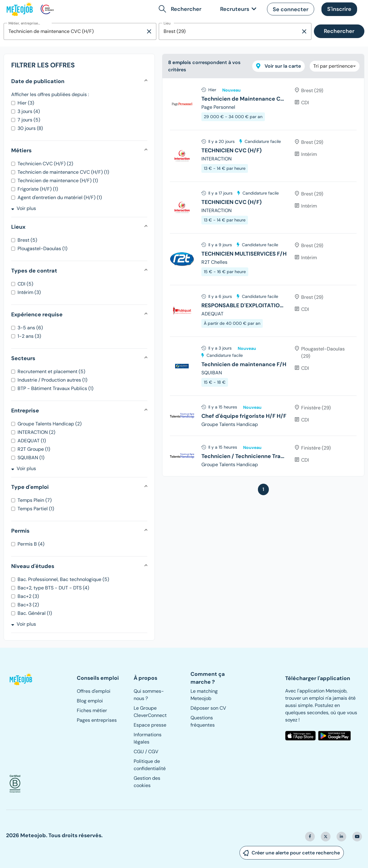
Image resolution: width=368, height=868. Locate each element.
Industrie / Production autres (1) (52, 380)
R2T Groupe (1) (34, 449)
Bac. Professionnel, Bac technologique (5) (63, 579)
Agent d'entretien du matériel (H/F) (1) (60, 197)
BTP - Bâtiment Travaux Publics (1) (55, 388)
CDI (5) (25, 284)
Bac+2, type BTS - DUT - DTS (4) (53, 588)
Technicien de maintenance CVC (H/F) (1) (63, 172)
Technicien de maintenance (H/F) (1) (58, 181)
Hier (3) (26, 103)
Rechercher (339, 31)
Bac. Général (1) (35, 613)
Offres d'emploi (94, 691)
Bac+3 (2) (28, 605)
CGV (153, 752)
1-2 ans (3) (29, 336)
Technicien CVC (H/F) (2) (45, 164)
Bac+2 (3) (28, 596)
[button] (181, 9)
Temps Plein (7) (35, 500)
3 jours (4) (29, 111)
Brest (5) (27, 240)
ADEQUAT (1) (32, 441)
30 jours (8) (30, 128)
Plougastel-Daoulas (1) (42, 248)
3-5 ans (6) (30, 328)
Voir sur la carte (278, 66)
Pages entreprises (97, 720)
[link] (237, 9)
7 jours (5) (29, 120)
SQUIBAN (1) (31, 458)
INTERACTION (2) (36, 432)
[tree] (263, 277)
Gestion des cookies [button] (147, 782)
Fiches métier (92, 710)
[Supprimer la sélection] (149, 31)
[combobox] (75, 31)
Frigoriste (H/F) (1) (38, 189)
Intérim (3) (29, 292)
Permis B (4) (31, 544)
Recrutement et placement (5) (51, 371)
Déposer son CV (208, 708)
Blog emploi (90, 701)
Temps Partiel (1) (36, 509)
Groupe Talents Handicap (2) (50, 424)
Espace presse (150, 725)
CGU (139, 752)
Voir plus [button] (24, 208)
